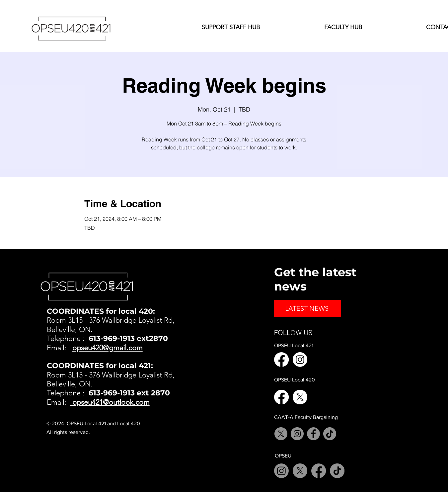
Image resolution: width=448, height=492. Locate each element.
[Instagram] (300, 360)
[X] (300, 397)
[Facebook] (281, 360)
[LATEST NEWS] (307, 308)
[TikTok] (330, 434)
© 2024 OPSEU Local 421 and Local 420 (93, 423)
